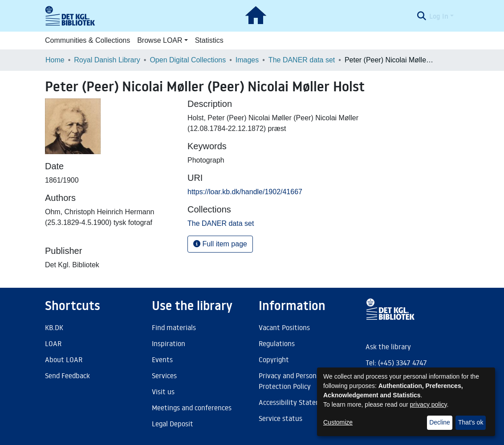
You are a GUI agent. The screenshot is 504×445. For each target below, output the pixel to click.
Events (162, 359)
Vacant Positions (284, 327)
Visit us (163, 392)
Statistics (209, 40)
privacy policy (429, 404)
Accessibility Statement (296, 402)
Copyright (274, 359)
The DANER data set (302, 60)
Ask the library (388, 347)
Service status (280, 418)
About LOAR (64, 359)
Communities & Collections (87, 40)
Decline (440, 422)
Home (55, 60)
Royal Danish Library (107, 60)
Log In (439, 16)
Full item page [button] (220, 244)
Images (247, 60)
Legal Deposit (173, 424)
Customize (338, 422)
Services (164, 376)
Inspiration (169, 343)
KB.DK (54, 327)
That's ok (471, 422)
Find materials (174, 327)
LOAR (53, 343)
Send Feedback (67, 376)
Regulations (277, 343)
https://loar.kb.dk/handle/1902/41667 (245, 192)
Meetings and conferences (192, 408)
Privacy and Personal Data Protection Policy (299, 381)
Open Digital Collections (188, 60)
